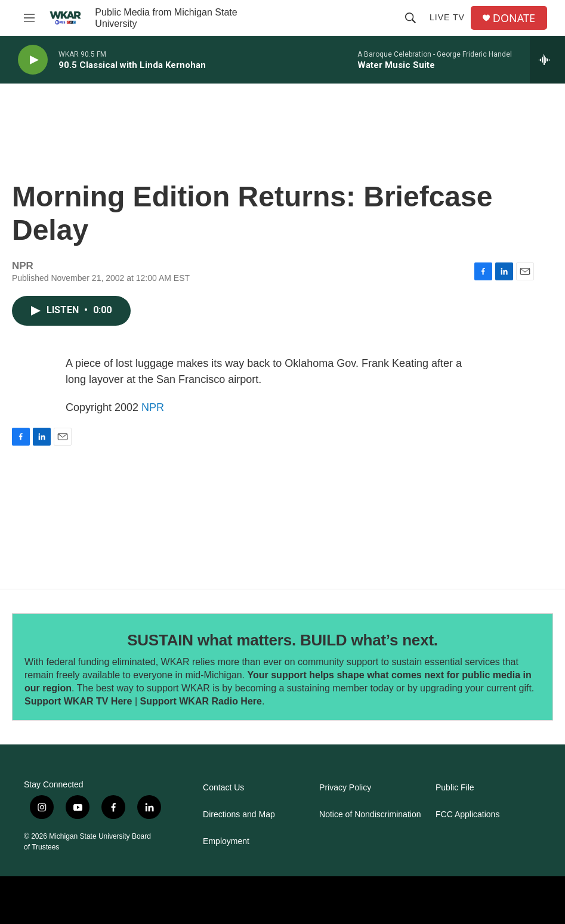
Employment (226, 841)
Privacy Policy (345, 788)
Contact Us (223, 788)
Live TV (447, 17)
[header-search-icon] (410, 18)
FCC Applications (467, 815)
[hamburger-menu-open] (29, 18)
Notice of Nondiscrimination (370, 815)
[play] (33, 60)
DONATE (514, 18)
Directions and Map (239, 815)
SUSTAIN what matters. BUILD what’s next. (282, 640)
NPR (153, 407)
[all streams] (547, 60)
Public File (455, 788)
